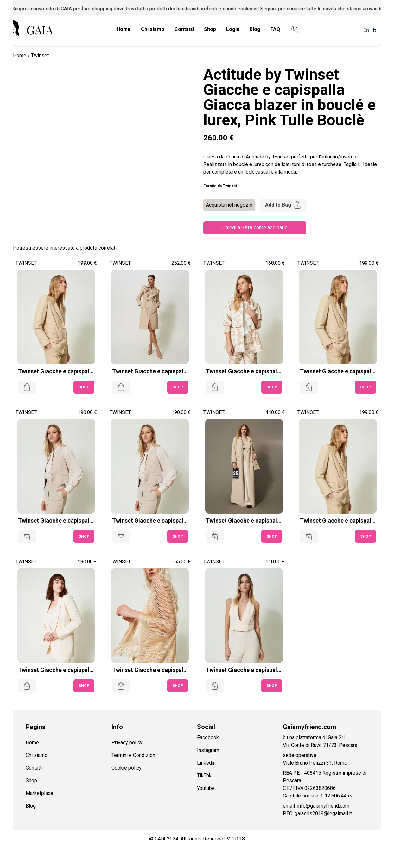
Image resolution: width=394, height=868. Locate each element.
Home (124, 29)
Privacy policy (127, 743)
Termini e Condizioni (134, 755)
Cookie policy (127, 768)
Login (233, 29)
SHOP (84, 387)
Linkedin (206, 763)
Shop (210, 29)
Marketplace (39, 793)
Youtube (206, 788)
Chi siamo (153, 29)
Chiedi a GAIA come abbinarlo (255, 228)
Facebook (208, 738)
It (374, 30)
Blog (255, 29)
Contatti (184, 29)
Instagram (208, 750)
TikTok (204, 775)
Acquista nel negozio (229, 205)
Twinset (40, 56)
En (366, 30)
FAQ (275, 29)
